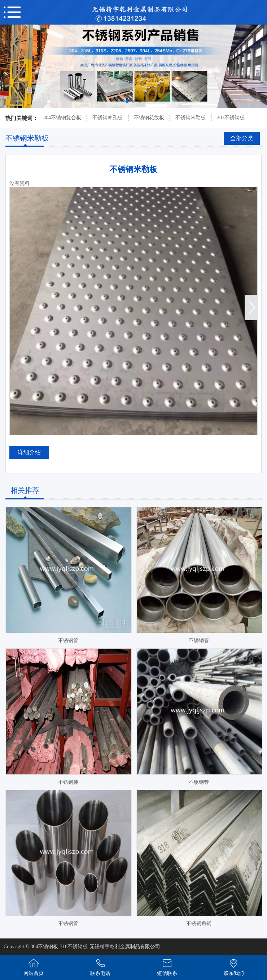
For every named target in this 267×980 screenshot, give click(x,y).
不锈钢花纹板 (149, 118)
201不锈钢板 (231, 118)
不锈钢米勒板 (191, 118)
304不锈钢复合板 (62, 118)
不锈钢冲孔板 (108, 118)
